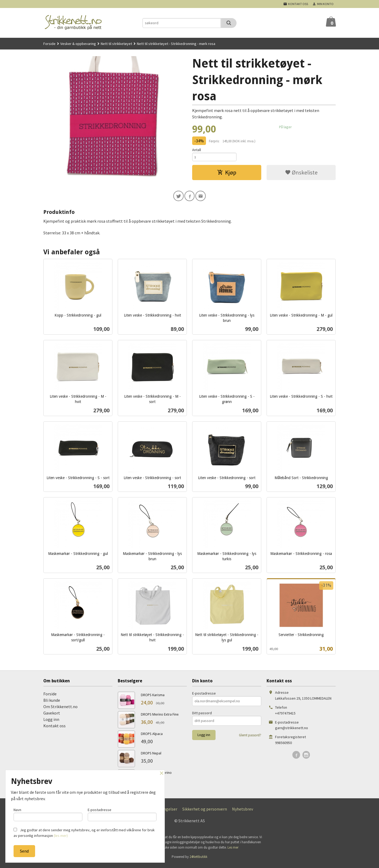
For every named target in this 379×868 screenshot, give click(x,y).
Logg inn (51, 722)
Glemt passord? (250, 738)
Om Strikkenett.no (60, 710)
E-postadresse (204, 696)
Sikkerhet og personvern (205, 812)
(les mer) (61, 836)
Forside (49, 44)
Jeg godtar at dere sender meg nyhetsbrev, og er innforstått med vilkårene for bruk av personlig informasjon (84, 833)
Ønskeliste (301, 174)
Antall (197, 150)
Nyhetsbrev (243, 812)
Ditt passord (202, 716)
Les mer (233, 851)
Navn (48, 813)
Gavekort (52, 716)
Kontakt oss (54, 729)
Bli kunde (52, 703)
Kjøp (227, 174)
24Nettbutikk (198, 860)
